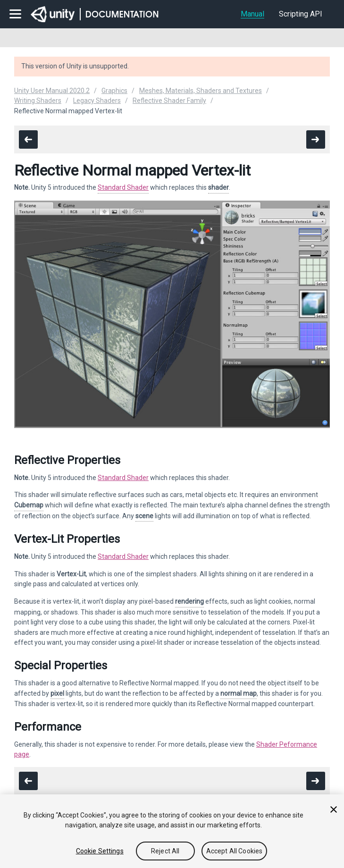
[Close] (334, 809)
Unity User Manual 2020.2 (52, 91)
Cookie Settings (100, 851)
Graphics (114, 91)
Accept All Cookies (235, 851)
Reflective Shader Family (169, 101)
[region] (172, 831)
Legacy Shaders (97, 101)
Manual (252, 14)
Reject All (165, 851)
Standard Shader (123, 187)
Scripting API (301, 14)
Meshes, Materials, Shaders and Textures (201, 91)
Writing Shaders (38, 101)
